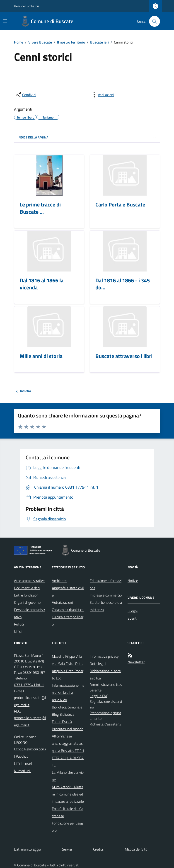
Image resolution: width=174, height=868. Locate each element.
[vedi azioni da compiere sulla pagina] (102, 95)
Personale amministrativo (30, 613)
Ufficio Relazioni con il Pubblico (30, 753)
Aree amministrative (29, 581)
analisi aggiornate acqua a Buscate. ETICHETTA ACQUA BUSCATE (68, 754)
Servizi (67, 849)
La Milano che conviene (68, 776)
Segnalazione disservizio (106, 704)
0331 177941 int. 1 (29, 685)
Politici (19, 624)
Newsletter (136, 662)
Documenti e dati (27, 588)
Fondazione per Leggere (67, 827)
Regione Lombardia (27, 6)
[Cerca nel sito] (153, 21)
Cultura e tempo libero (68, 621)
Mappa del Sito (136, 849)
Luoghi (133, 611)
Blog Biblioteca (63, 714)
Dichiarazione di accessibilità (105, 674)
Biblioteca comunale (67, 707)
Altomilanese (62, 736)
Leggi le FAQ (99, 696)
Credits (98, 849)
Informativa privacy (104, 656)
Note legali (98, 664)
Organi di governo (27, 602)
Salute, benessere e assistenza (106, 606)
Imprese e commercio (106, 595)
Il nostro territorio (71, 42)
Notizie (133, 581)
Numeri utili (23, 771)
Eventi (132, 618)
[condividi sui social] (26, 95)
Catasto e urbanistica (68, 610)
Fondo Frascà (62, 722)
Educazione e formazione (106, 584)
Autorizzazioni (62, 602)
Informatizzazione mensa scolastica (68, 689)
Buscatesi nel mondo (68, 729)
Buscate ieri (99, 42)
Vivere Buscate (40, 42)
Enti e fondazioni (27, 595)
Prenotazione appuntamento (105, 716)
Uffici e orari (23, 764)
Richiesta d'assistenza (105, 727)
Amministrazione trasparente (106, 687)
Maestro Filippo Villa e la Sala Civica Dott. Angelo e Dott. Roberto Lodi (68, 667)
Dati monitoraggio (27, 849)
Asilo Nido (59, 700)
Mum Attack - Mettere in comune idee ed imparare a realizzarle (68, 794)
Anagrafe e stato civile (68, 592)
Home (19, 42)
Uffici (18, 631)
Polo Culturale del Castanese (68, 812)
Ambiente (59, 581)
